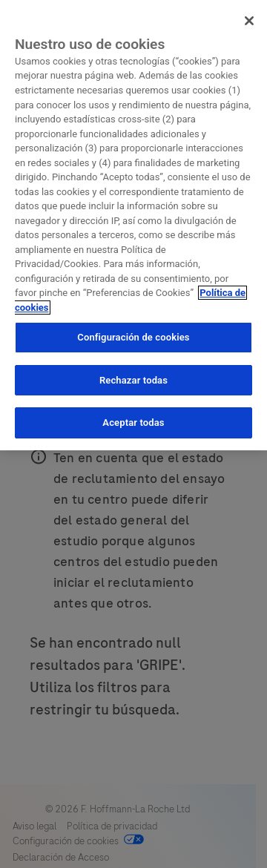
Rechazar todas (133, 380)
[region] (133, 225)
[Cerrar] (249, 21)
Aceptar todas (133, 423)
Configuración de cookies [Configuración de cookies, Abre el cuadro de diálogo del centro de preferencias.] (133, 337)
